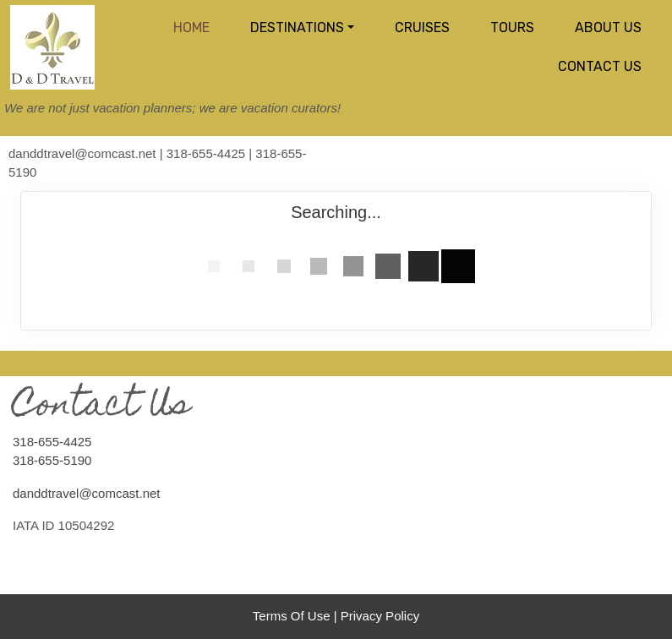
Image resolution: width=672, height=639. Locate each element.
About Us (608, 27)
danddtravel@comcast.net (87, 493)
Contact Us (600, 66)
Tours (512, 27)
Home (191, 27)
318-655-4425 (52, 442)
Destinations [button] (297, 27)
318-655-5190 (52, 460)
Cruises (422, 27)
